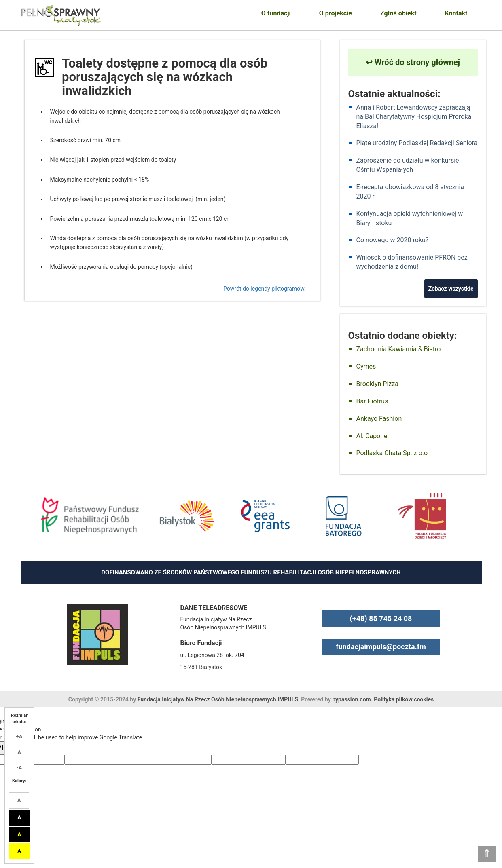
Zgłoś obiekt (398, 13)
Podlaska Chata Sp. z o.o (392, 453)
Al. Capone (372, 436)
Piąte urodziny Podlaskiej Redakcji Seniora (417, 143)
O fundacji (276, 13)
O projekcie (336, 13)
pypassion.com (351, 699)
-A (19, 768)
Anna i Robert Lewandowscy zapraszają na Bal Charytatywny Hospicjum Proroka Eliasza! (414, 117)
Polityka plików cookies (404, 699)
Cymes (366, 366)
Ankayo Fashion (379, 419)
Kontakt (456, 13)
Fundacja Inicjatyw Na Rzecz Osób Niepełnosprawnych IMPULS (218, 699)
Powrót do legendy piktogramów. (264, 289)
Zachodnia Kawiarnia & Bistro (399, 349)
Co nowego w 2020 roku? (393, 240)
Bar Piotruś (372, 401)
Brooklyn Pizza (377, 384)
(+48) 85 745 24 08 (381, 618)
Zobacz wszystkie (451, 289)
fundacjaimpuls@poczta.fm (381, 647)
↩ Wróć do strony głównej (413, 62)
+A (19, 736)
